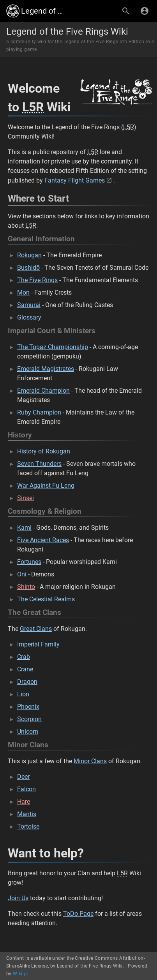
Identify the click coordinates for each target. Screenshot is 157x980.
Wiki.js (20, 974)
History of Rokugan (44, 451)
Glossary (29, 317)
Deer (23, 777)
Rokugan (29, 255)
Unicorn (28, 731)
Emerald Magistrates (46, 369)
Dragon (27, 682)
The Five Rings (37, 280)
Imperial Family (38, 644)
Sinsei (26, 498)
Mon (23, 292)
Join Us (18, 898)
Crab (24, 657)
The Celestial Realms (46, 599)
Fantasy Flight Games (75, 180)
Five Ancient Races (43, 540)
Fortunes (29, 562)
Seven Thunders (39, 464)
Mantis (27, 814)
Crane (25, 669)
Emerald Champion (43, 391)
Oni (22, 574)
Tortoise (28, 826)
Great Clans (36, 629)
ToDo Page (78, 914)
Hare (24, 802)
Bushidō (28, 268)
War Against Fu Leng (46, 486)
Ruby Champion (39, 412)
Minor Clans (90, 761)
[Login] (145, 11)
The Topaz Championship (53, 347)
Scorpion (29, 719)
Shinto (26, 587)
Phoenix (28, 707)
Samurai (29, 305)
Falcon (26, 789)
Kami (24, 528)
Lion (23, 694)
